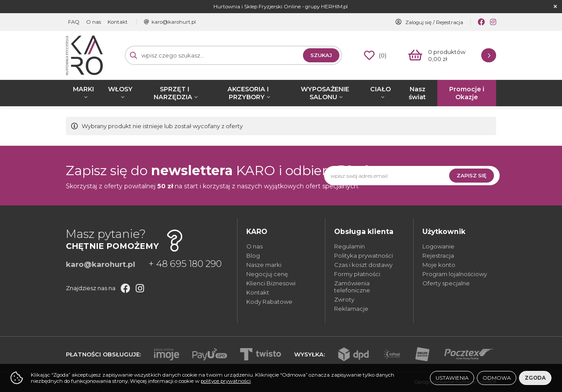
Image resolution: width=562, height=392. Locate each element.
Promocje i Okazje (467, 93)
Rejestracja (450, 22)
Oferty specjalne (446, 283)
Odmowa (497, 378)
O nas (94, 22)
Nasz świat (417, 93)
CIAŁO (380, 89)
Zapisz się (472, 176)
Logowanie (438, 246)
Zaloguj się (418, 22)
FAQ (74, 22)
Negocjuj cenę (267, 274)
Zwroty (344, 299)
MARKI (83, 89)
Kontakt (118, 22)
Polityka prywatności (364, 255)
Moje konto (439, 265)
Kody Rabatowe (269, 302)
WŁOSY (120, 89)
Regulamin (349, 246)
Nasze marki (264, 265)
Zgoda (535, 378)
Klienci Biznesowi (271, 283)
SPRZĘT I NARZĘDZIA (173, 93)
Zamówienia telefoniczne (352, 287)
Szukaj (321, 55)
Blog (253, 255)
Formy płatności (357, 274)
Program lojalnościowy (455, 274)
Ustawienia (452, 378)
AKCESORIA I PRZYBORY (248, 93)
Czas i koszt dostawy (363, 265)
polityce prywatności (226, 381)
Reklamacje (351, 309)
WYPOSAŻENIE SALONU (325, 93)
